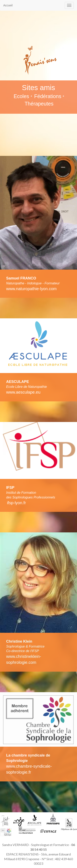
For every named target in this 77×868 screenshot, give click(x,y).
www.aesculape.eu (23, 392)
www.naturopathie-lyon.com (31, 289)
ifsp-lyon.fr (16, 503)
